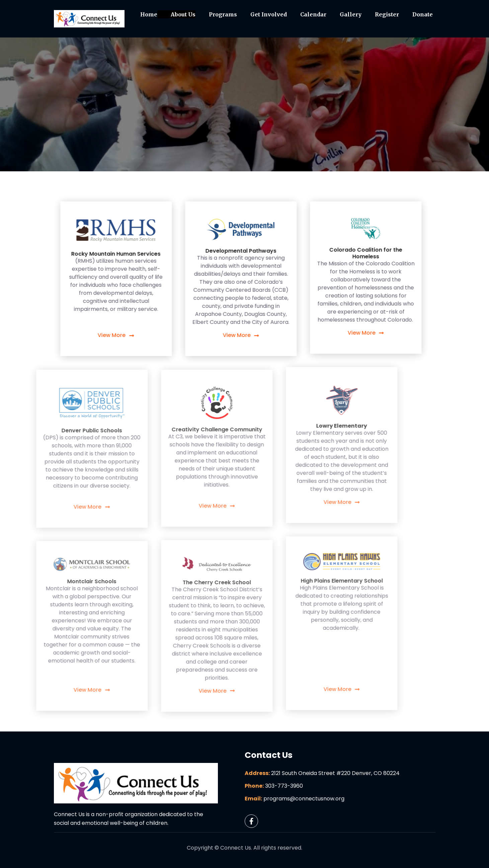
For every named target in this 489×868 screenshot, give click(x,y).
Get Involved (269, 14)
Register (387, 14)
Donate (423, 14)
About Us (183, 14)
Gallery (351, 14)
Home (149, 14)
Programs (223, 14)
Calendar (313, 14)
